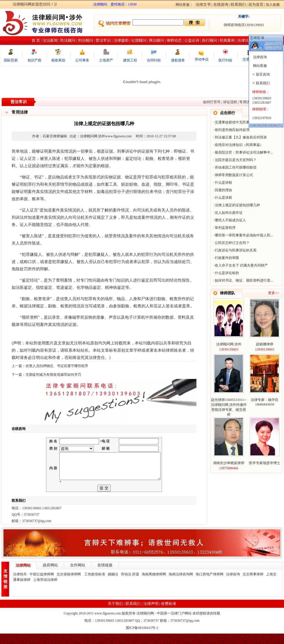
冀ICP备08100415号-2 (142, 638)
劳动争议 (202, 59)
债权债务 (178, 60)
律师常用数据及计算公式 (234, 175)
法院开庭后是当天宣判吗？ (236, 160)
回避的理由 (223, 190)
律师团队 (227, 293)
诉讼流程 (230, 102)
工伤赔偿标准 (95, 585)
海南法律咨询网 (181, 585)
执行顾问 (210, 40)
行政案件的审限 (227, 258)
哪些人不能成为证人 (230, 220)
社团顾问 (139, 40)
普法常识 (103, 40)
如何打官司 (212, 102)
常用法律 (246, 102)
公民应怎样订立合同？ (232, 243)
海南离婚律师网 (154, 585)
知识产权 (34, 60)
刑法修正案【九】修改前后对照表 (241, 137)
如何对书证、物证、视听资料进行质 (243, 280)
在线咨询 (221, 4)
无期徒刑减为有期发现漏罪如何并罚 (53, 375)
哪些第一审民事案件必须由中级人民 (243, 235)
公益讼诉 (192, 40)
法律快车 (20, 585)
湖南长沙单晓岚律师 (229, 463)
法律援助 (121, 40)
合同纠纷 (154, 60)
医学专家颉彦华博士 (265, 463)
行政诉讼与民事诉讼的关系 (236, 250)
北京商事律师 (253, 585)
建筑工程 (130, 60)
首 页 (36, 40)
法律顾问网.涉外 (229, 344)
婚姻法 (113, 585)
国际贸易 (11, 60)
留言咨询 (263, 74)
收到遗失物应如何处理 (232, 130)
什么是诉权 (223, 183)
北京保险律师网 (69, 585)
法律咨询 (233, 585)
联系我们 (238, 4)
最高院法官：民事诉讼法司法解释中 (243, 152)
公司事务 (82, 60)
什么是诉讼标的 (227, 273)
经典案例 (227, 40)
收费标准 (169, 614)
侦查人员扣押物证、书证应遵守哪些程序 (57, 366)
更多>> (274, 293)
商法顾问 (156, 40)
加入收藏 (273, 5)
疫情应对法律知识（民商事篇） (239, 145)
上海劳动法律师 (45, 590)
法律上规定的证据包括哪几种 (237, 205)
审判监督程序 (225, 228)
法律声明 (151, 614)
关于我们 (115, 614)
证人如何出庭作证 (229, 213)
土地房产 (106, 60)
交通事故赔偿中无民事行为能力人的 (243, 122)
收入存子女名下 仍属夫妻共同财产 (241, 265)
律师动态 (174, 40)
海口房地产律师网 (210, 585)
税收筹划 (58, 60)
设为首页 (256, 4)
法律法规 (245, 40)
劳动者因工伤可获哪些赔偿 (236, 167)
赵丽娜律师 (265, 344)
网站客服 (260, 66)
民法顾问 (68, 40)
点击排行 (227, 113)
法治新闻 (50, 40)
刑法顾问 (85, 40)
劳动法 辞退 (130, 585)
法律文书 (203, 4)
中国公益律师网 (42, 585)
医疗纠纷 (225, 60)
